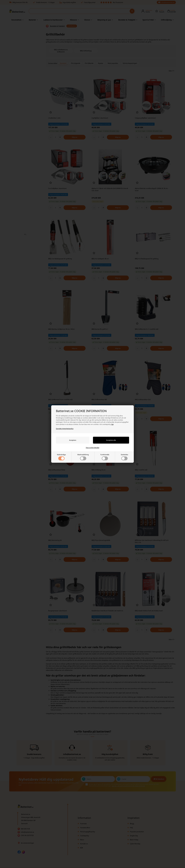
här (112, 424)
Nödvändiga (61, 457)
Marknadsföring (83, 457)
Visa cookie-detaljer (93, 448)
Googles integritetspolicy (65, 429)
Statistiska (124, 457)
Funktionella (105, 457)
